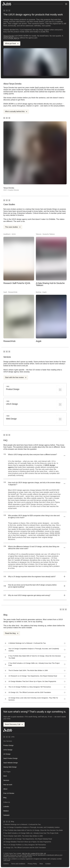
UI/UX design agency (11, 38)
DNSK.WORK (55, 533)
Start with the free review (16, 377)
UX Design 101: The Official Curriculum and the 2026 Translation (25, 848)
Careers (6, 864)
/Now (41, 864)
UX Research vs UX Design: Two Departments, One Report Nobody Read (28, 839)
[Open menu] (66, 4)
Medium (6, 811)
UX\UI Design (8, 750)
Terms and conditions (18, 864)
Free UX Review (9, 793)
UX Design (7, 754)
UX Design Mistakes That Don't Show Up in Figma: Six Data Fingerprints (27, 842)
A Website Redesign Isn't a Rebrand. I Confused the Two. (22, 825)
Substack (6, 815)
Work (5, 776)
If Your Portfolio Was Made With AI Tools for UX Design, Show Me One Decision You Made (33, 830)
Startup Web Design (10, 767)
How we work (8, 785)
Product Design (8, 745)
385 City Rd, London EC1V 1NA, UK (34, 853)
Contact (48, 864)
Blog (5, 798)
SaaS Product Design (10, 758)
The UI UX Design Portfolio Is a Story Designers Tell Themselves (25, 845)
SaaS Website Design (11, 763)
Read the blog (12, 633)
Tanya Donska (9, 36)
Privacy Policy (32, 864)
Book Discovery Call (14, 724)
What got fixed (12, 43)
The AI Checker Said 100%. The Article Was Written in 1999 (23, 836)
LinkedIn (6, 807)
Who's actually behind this (16, 111)
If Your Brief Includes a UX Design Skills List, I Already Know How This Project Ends (31, 833)
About (5, 789)
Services (6, 780)
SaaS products (40, 88)
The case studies (13, 227)
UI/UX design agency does (13, 372)
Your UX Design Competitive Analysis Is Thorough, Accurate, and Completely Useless (32, 827)
